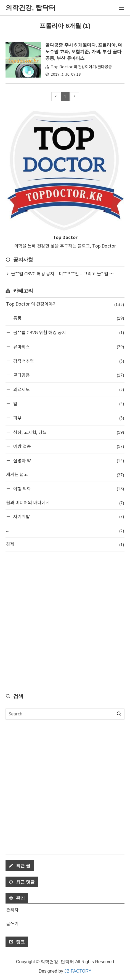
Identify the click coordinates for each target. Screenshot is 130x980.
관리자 (12, 910)
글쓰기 (12, 924)
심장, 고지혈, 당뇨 (68, 432)
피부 (68, 418)
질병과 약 (68, 461)
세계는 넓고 (65, 475)
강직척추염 (68, 361)
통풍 (68, 318)
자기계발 (68, 516)
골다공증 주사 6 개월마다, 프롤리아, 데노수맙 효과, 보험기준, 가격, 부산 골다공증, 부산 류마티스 (84, 52)
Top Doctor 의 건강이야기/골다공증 (81, 67)
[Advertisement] (65, 622)
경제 (65, 544)
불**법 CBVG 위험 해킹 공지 (68, 332)
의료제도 (68, 389)
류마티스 (68, 347)
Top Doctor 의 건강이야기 (65, 304)
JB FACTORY (78, 971)
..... (65, 531)
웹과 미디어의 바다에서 (65, 503)
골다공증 (68, 375)
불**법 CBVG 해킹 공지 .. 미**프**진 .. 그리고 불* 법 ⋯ (62, 274)
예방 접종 (68, 446)
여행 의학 (68, 489)
